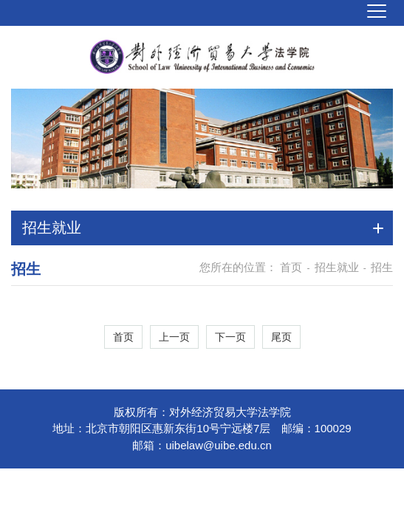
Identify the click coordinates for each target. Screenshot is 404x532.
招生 (382, 267)
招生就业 (337, 267)
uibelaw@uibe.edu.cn (219, 445)
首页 (291, 267)
